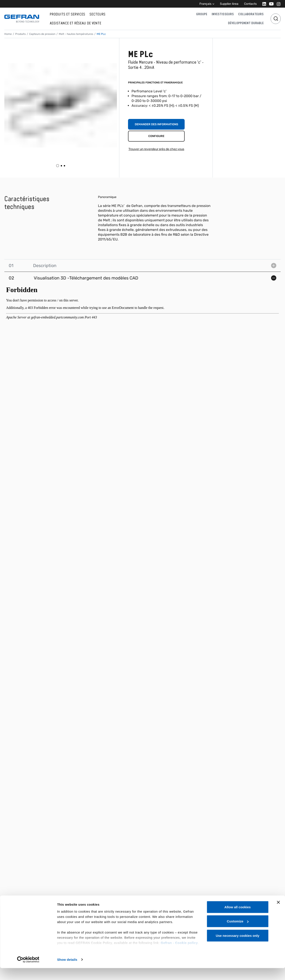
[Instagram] (277, 4)
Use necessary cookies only (238, 947)
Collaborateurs (251, 14)
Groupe (202, 14)
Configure (156, 136)
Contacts (250, 4)
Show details (67, 971)
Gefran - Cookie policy (179, 955)
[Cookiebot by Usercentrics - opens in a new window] (28, 972)
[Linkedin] (263, 4)
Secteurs (97, 14)
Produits (20, 34)
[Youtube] (270, 4)
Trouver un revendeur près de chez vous (156, 149)
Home (8, 34)
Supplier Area (229, 4)
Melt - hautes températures (76, 34)
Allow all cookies (238, 919)
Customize (238, 933)
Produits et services (67, 14)
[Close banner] (278, 914)
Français (205, 4)
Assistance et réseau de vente (75, 23)
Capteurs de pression (42, 34)
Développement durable (246, 23)
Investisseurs (223, 14)
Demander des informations (156, 124)
